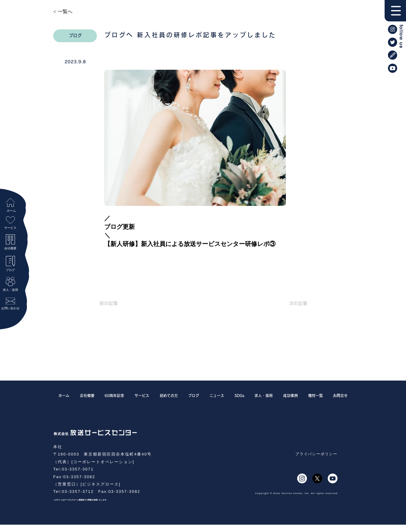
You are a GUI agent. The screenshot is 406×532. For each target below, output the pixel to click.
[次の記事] (292, 303)
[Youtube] (333, 478)
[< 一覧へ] (73, 12)
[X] (317, 478)
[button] (395, 11)
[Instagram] (302, 478)
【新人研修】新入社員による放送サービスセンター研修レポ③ (191, 244)
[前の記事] (120, 303)
